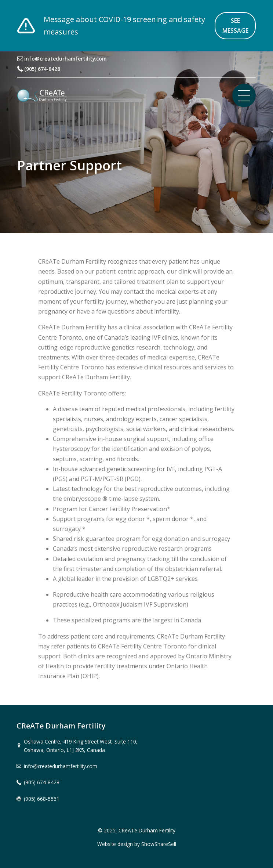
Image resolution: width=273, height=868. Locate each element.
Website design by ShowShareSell (137, 844)
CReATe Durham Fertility (147, 830)
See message (235, 26)
